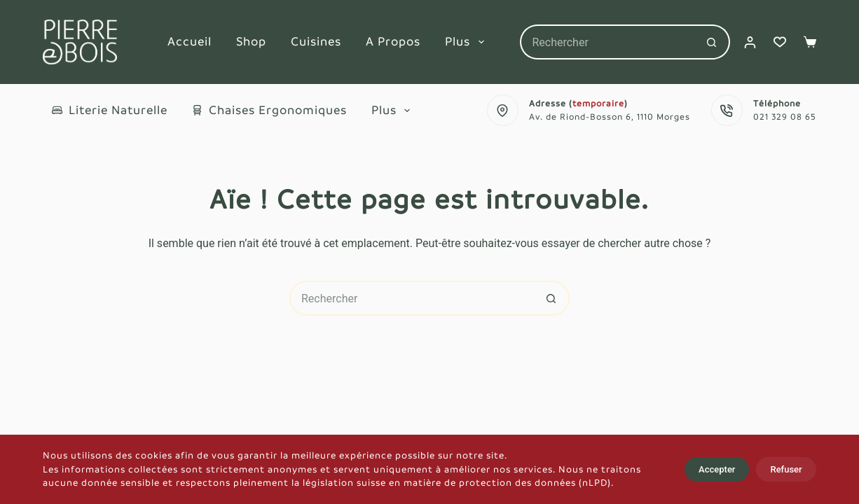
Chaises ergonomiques (269, 110)
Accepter (717, 469)
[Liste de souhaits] (780, 42)
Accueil (190, 42)
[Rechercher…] (607, 42)
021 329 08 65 (785, 117)
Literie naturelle (110, 110)
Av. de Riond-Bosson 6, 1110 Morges (610, 117)
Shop (251, 42)
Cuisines (316, 42)
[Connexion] (750, 42)
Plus (467, 42)
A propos (393, 42)
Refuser (786, 469)
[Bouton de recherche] (713, 42)
